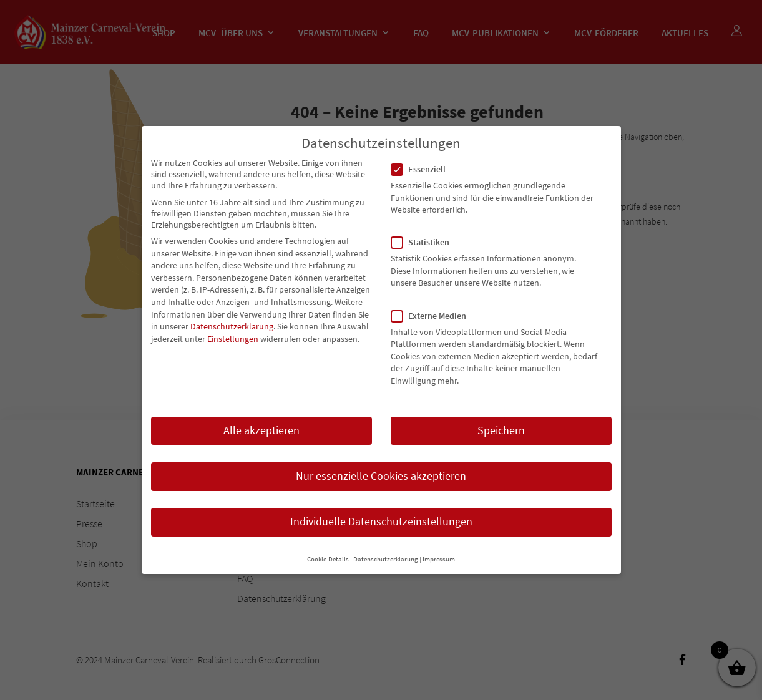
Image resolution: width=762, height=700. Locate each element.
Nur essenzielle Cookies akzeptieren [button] (381, 465)
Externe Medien (434, 304)
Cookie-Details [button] (328, 549)
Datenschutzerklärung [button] (386, 549)
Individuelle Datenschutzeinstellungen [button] (381, 510)
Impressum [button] (439, 549)
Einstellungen (233, 328)
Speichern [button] (501, 419)
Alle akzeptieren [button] (261, 419)
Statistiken (425, 231)
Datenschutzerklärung (232, 316)
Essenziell (423, 158)
